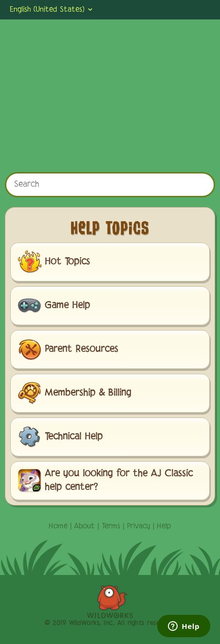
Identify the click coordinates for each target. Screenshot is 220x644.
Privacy (139, 526)
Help (164, 526)
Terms (111, 526)
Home (58, 526)
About (84, 526)
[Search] (110, 185)
